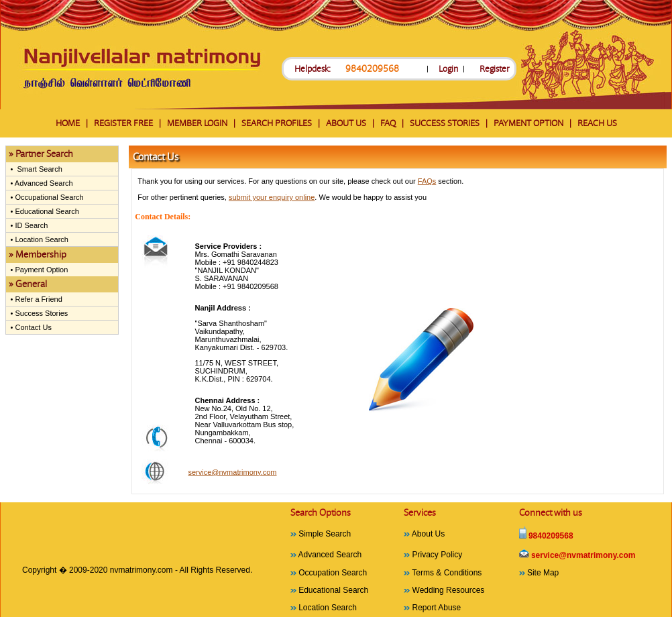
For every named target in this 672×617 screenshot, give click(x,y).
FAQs (427, 181)
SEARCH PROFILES (277, 123)
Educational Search (46, 211)
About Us (428, 534)
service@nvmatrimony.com (232, 472)
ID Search (30, 225)
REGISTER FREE (123, 123)
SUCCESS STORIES (445, 123)
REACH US (597, 123)
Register (494, 69)
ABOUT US (346, 123)
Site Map (543, 573)
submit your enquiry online (272, 197)
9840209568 (372, 69)
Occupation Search (333, 573)
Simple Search (325, 534)
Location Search (41, 239)
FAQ (388, 123)
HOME (68, 123)
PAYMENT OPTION (528, 123)
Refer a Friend (37, 299)
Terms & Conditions (447, 573)
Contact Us (32, 327)
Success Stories (40, 313)
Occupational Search (48, 197)
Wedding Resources (449, 590)
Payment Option (40, 270)
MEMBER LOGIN (197, 123)
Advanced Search (43, 183)
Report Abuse (437, 608)
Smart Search (37, 169)
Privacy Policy (438, 555)
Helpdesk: (313, 69)
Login (448, 69)
